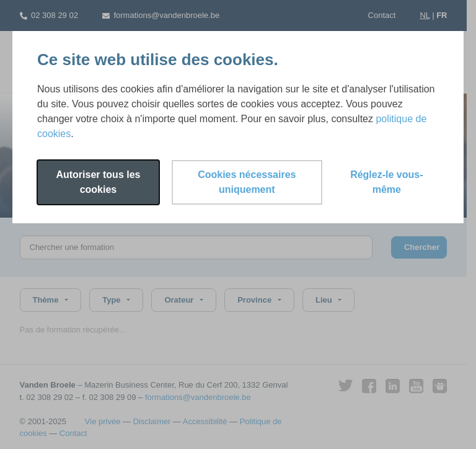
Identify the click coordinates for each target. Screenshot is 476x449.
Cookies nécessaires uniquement (247, 182)
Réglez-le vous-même (386, 182)
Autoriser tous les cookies (98, 182)
